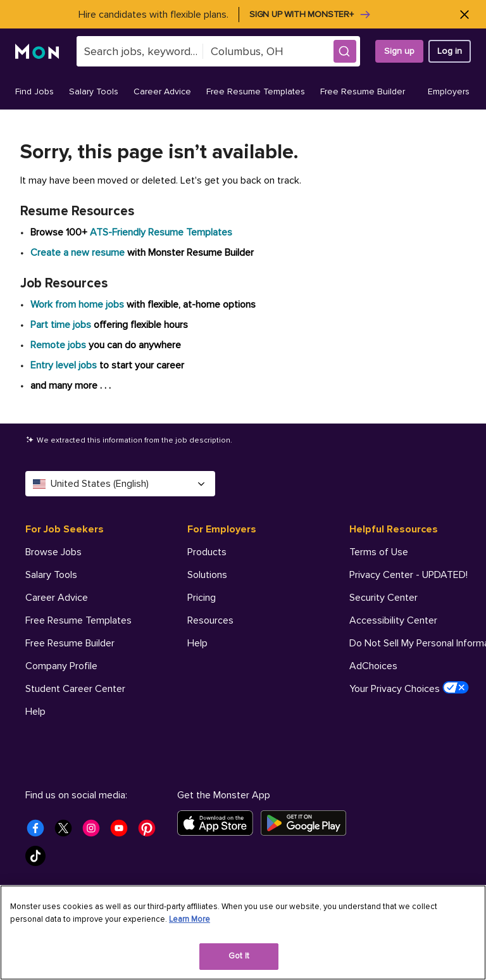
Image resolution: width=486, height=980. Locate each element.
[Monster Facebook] (39, 832)
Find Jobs (34, 91)
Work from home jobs (77, 305)
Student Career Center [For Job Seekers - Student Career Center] (75, 689)
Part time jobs (61, 325)
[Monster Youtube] (123, 832)
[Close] (464, 14)
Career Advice (162, 91)
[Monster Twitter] (67, 832)
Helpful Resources (394, 529)
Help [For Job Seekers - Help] (35, 712)
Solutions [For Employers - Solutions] (207, 575)
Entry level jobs (64, 365)
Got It (239, 956)
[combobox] (140, 51)
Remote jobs (58, 345)
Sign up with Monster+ (310, 15)
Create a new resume (79, 253)
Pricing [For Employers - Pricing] (202, 598)
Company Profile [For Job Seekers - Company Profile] (61, 666)
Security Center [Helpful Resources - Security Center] (383, 598)
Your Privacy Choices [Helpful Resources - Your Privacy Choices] (409, 688)
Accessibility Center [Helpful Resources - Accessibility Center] (393, 620)
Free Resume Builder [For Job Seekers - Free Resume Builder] (70, 643)
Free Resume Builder (363, 91)
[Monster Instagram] (95, 832)
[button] (345, 51)
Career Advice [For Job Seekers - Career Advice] (57, 598)
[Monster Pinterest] (151, 832)
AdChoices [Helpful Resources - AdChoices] (373, 666)
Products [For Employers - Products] (207, 552)
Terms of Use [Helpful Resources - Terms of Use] (379, 552)
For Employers (222, 529)
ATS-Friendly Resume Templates (161, 232)
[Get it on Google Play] (307, 823)
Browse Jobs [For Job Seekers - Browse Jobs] (53, 552)
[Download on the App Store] (219, 823)
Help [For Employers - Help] (197, 643)
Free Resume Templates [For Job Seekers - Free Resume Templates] (78, 620)
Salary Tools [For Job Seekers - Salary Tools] (51, 575)
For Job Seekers (65, 529)
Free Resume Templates (256, 91)
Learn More (190, 919)
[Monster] (38, 52)
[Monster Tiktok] (39, 860)
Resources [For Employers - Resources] (210, 620)
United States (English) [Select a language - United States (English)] (120, 484)
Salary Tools (94, 91)
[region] (243, 933)
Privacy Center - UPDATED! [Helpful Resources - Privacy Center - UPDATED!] (408, 575)
